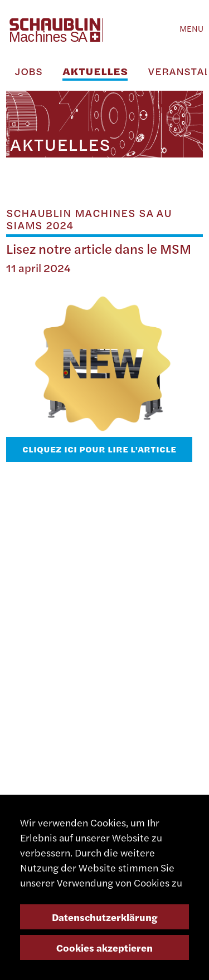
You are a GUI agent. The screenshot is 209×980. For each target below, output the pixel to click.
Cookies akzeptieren (104, 947)
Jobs (28, 71)
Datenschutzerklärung (105, 917)
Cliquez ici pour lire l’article (99, 449)
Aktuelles (95, 71)
